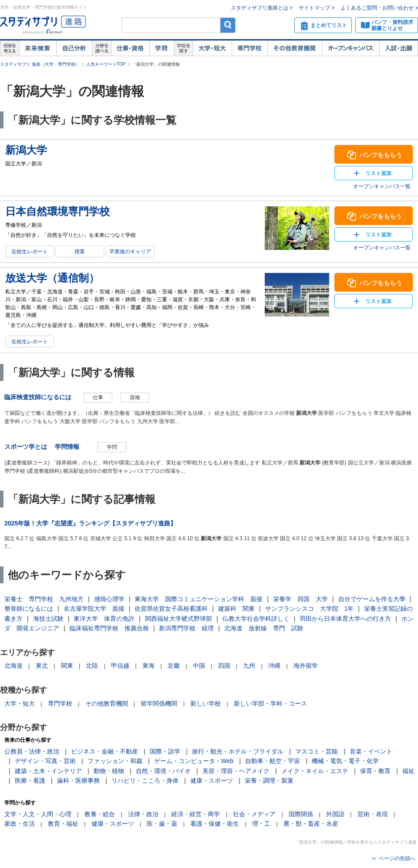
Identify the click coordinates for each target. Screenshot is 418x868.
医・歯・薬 (162, 824)
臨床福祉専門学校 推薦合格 (109, 628)
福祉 (408, 771)
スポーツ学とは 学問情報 (45, 447)
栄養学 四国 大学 (300, 599)
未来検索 (38, 48)
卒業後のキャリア (130, 252)
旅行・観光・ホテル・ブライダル (238, 751)
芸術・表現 (373, 814)
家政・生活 (20, 824)
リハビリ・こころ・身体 (145, 781)
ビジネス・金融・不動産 (104, 751)
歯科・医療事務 (78, 781)
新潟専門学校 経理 (186, 628)
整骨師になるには (29, 609)
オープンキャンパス (351, 48)
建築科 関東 (236, 609)
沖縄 (274, 666)
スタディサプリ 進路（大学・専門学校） (40, 64)
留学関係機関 (159, 703)
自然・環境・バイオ (163, 771)
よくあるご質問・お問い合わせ (377, 8)
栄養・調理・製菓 (269, 781)
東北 (42, 666)
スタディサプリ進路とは (260, 8)
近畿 (174, 666)
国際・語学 (165, 751)
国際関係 (301, 814)
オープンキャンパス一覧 (382, 186)
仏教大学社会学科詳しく (256, 619)
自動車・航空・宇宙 (273, 761)
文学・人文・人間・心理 (38, 814)
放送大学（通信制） (52, 278)
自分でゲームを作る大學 (372, 599)
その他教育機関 (295, 48)
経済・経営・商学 (196, 814)
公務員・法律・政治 (32, 751)
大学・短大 (212, 48)
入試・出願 (399, 48)
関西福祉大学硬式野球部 (179, 619)
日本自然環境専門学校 (57, 211)
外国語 (335, 814)
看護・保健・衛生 (215, 824)
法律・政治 (143, 814)
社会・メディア (254, 814)
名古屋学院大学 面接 (94, 609)
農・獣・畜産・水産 (311, 824)
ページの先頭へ (397, 858)
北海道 (13, 666)
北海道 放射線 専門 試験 (264, 628)
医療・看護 (30, 781)
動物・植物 (109, 771)
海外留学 (306, 666)
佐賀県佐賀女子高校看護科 (171, 609)
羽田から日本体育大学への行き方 (345, 619)
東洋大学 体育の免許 (104, 619)
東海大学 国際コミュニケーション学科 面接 (199, 599)
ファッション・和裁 (115, 761)
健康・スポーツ (212, 781)
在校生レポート (30, 252)
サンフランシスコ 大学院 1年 (310, 609)
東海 (148, 666)
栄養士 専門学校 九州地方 (44, 599)
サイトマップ (314, 8)
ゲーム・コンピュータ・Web (194, 761)
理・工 (261, 824)
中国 (199, 666)
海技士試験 (48, 619)
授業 (80, 252)
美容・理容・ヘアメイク (236, 771)
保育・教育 (375, 771)
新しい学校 (206, 703)
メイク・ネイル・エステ (315, 771)
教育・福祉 (63, 824)
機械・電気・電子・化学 (345, 761)
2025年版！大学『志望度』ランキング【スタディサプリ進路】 (90, 523)
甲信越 (120, 666)
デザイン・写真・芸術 (45, 761)
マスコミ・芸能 (317, 751)
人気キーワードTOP (106, 64)
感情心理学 (109, 599)
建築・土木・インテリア (48, 771)
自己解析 (74, 48)
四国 (224, 666)
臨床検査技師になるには (38, 397)
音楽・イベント (371, 751)
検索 (228, 25)
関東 (67, 666)
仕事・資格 (130, 48)
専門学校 (249, 48)
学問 (162, 48)
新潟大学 (26, 150)
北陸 (92, 666)
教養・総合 (100, 814)
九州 (249, 666)
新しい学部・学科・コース (270, 703)
